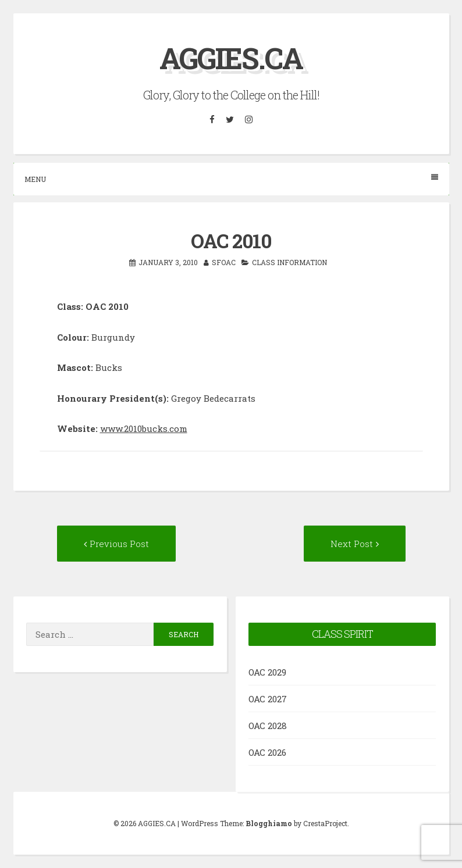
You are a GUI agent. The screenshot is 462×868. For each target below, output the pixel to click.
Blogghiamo (269, 823)
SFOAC (224, 262)
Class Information (289, 262)
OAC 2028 (268, 726)
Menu (231, 179)
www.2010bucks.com (144, 428)
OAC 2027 (268, 699)
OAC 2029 (267, 672)
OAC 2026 (267, 752)
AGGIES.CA (231, 58)
